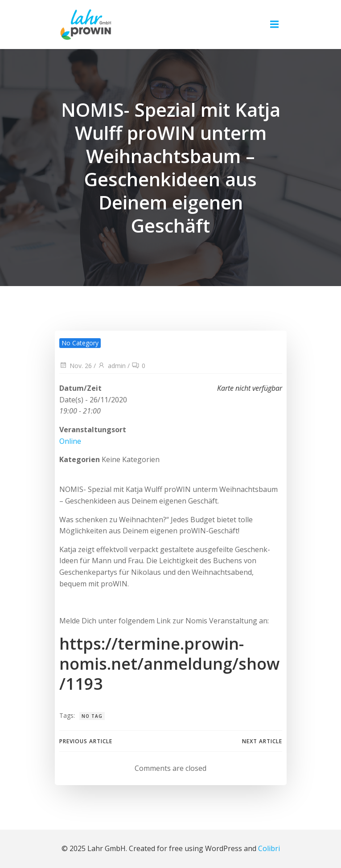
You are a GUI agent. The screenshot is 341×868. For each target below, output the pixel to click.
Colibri (269, 848)
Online (70, 441)
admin (112, 366)
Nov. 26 (76, 366)
